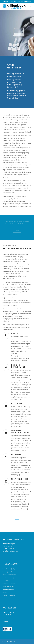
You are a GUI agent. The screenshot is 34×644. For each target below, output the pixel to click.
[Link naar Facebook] (25, 641)
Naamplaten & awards (9, 584)
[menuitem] (31, 6)
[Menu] (31, 6)
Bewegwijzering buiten (9, 572)
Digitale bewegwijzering (9, 575)
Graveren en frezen (8, 587)
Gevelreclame (6, 581)
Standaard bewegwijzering (10, 578)
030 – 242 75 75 (7, 1)
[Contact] (17, 231)
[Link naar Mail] (30, 641)
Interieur (5, 593)
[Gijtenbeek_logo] (14, 6)
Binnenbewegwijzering (9, 569)
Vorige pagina (27, 1)
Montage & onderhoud (9, 596)
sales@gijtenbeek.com (17, 1)
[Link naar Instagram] (27, 641)
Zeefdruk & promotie (8, 590)
